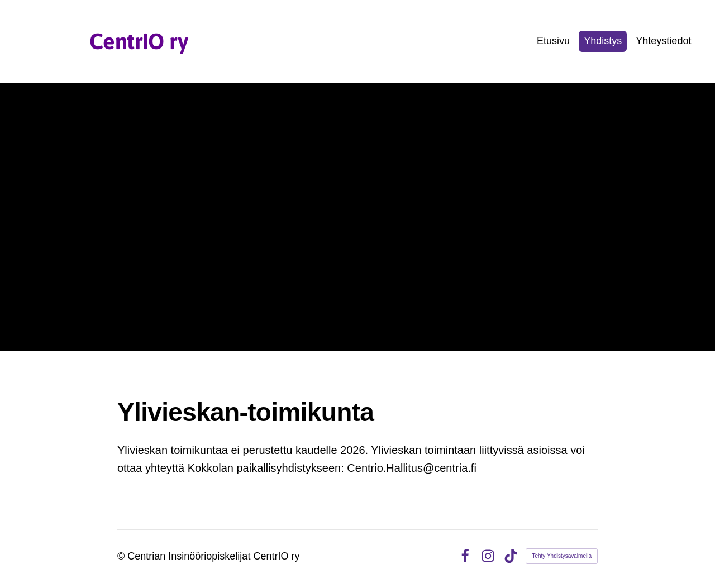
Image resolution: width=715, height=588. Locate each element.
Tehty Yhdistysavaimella (562, 556)
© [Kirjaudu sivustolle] (122, 556)
